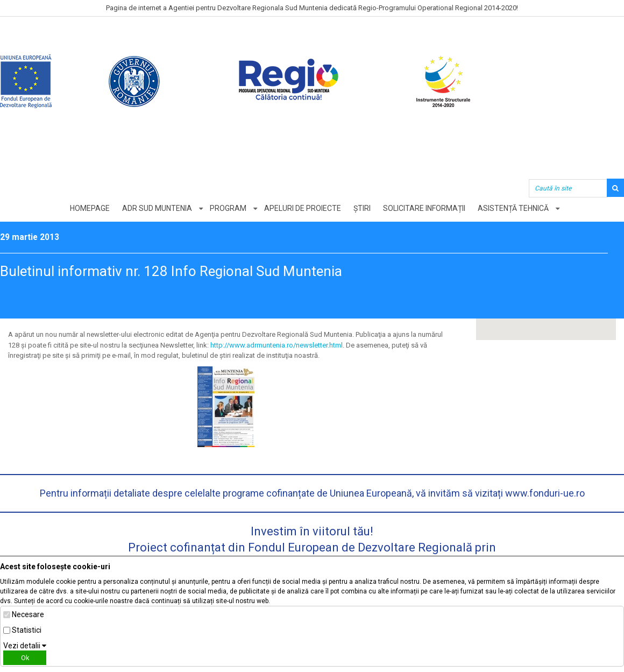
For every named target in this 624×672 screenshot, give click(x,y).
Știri (362, 208)
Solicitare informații (424, 208)
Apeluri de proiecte (303, 208)
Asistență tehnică (513, 208)
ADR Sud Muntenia (157, 208)
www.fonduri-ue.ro (545, 493)
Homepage (90, 208)
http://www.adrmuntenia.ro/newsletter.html (276, 345)
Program (228, 208)
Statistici (27, 630)
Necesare (28, 614)
